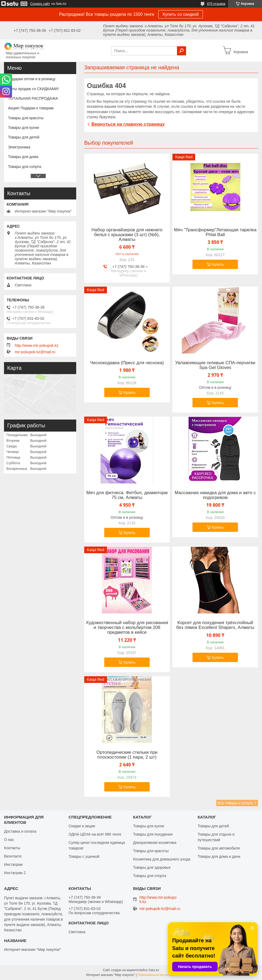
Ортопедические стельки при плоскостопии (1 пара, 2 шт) (127, 755)
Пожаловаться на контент (157, 975)
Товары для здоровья (152, 867)
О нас (9, 840)
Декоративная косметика (155, 843)
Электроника (19, 147)
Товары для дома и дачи (219, 856)
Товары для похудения (153, 834)
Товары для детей (24, 137)
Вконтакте (13, 856)
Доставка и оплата (20, 831)
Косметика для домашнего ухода (162, 859)
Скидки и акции (82, 826)
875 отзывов (216, 4)
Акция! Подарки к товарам (31, 108)
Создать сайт (40, 4)
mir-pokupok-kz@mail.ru (35, 352)
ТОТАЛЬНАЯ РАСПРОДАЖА (33, 98)
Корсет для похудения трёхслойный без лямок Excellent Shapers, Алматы (215, 625)
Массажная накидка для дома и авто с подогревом (215, 495)
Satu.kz (154, 970)
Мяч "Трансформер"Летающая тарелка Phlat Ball (215, 232)
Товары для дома (23, 157)
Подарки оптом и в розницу (32, 79)
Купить (218, 264)
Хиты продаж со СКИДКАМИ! (33, 89)
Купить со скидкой (181, 14)
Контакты (12, 848)
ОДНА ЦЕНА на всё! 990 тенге (95, 834)
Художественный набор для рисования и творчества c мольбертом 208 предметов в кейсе (127, 628)
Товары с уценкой (84, 856)
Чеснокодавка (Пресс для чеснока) (127, 363)
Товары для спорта (150, 876)
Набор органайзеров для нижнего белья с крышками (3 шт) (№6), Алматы (127, 235)
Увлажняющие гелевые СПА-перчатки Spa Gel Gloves (215, 365)
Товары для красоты (26, 118)
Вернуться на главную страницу (128, 124)
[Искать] (182, 51)
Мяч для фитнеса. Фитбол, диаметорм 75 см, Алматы (127, 495)
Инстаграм (13, 864)
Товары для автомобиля (219, 848)
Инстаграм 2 (15, 873)
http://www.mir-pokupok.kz (36, 345)
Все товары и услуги (235, 803)
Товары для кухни (24, 128)
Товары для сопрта (25, 167)
